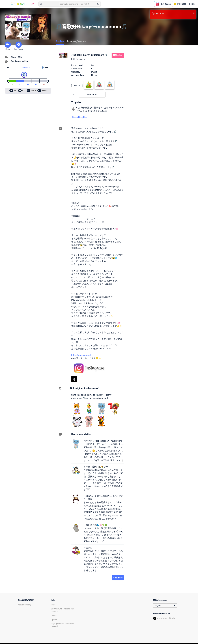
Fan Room (19, 46)
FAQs (53, 605)
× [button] (194, 13)
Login (192, 4)
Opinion (54, 620)
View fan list (92, 95)
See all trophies (80, 117)
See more (118, 578)
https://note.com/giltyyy (83, 355)
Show (8, 46)
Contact (54, 616)
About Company (24, 605)
